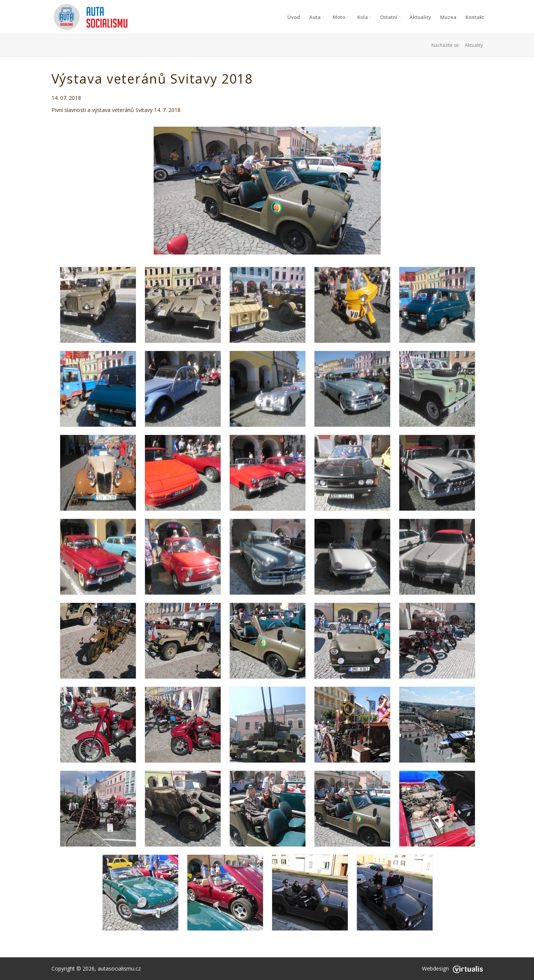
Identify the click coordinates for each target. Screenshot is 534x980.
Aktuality (420, 17)
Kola (364, 17)
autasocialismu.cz (119, 968)
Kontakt (475, 17)
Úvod (294, 17)
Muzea (448, 17)
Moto (340, 17)
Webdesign (452, 968)
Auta (316, 17)
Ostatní (390, 17)
